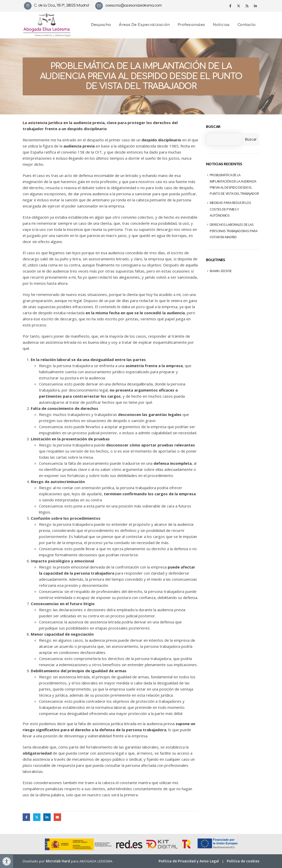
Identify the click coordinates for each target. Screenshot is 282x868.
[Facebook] (230, 6)
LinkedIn (47, 817)
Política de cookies (243, 861)
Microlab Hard (58, 861)
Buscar (213, 126)
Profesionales (191, 25)
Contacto (246, 25)
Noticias (221, 25)
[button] (7, 861)
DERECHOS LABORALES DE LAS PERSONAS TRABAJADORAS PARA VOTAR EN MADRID (234, 231)
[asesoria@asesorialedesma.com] (130, 6)
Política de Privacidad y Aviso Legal (189, 861)
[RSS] (247, 6)
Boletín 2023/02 (221, 271)
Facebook (26, 817)
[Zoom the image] (47, 16)
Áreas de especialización (144, 25)
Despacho (101, 25)
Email (57, 817)
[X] (239, 6)
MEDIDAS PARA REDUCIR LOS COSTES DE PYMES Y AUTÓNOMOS (230, 209)
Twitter (37, 817)
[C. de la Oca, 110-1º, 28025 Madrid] (58, 6)
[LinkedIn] (256, 6)
